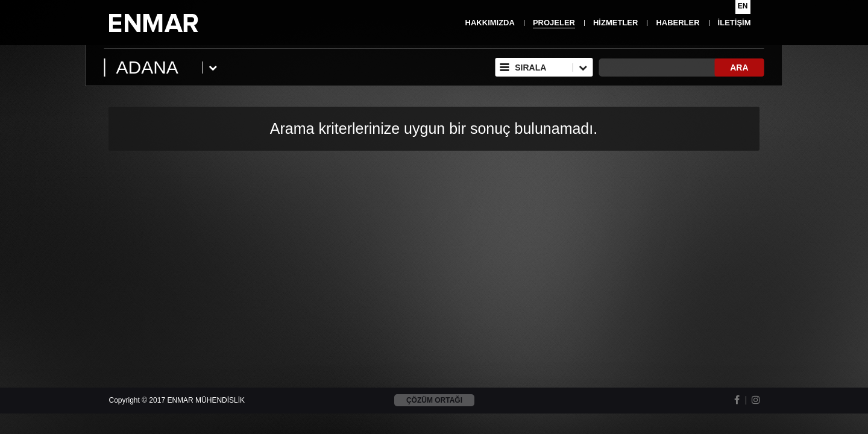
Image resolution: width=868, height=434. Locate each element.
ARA (739, 68)
